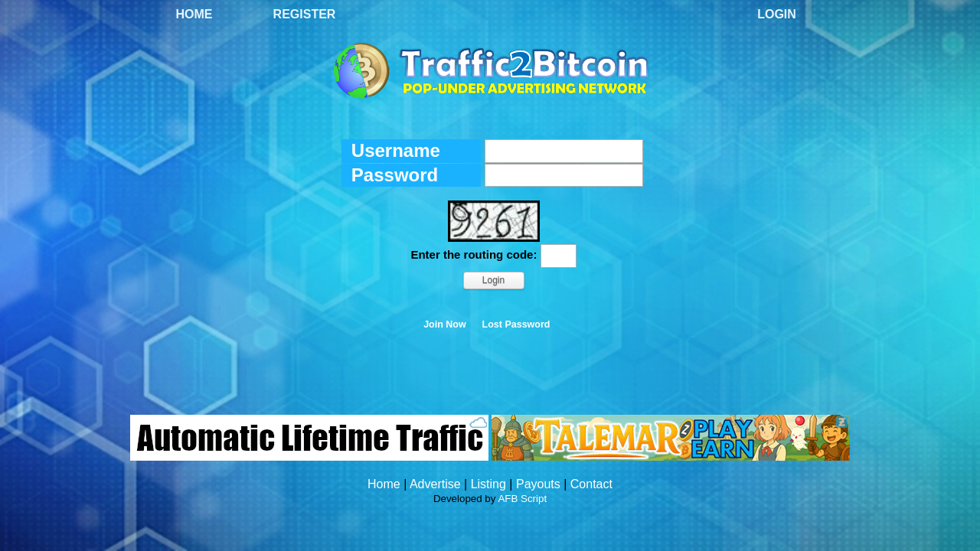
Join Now (445, 324)
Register (305, 14)
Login (777, 14)
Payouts (538, 484)
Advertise (435, 484)
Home (194, 14)
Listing (488, 484)
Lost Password (516, 324)
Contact (591, 484)
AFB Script (522, 499)
